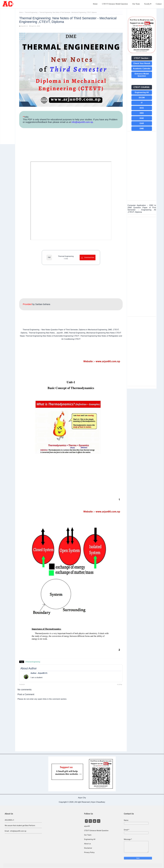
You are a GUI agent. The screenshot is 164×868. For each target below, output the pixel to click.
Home (95, 4)
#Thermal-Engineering (33, 662)
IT (142, 103)
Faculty (147, 4)
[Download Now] (88, 257)
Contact (159, 4)
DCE (142, 108)
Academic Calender (142, 69)
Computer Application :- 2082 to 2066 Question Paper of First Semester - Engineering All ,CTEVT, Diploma (142, 209)
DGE (142, 118)
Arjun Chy (82, 798)
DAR (142, 123)
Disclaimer (88, 848)
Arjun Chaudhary (98, 802)
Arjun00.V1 (24, 26)
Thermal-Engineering (31, 12)
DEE (142, 113)
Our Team (136, 4)
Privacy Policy (89, 852)
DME (142, 129)
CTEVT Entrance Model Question (115, 4)
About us (88, 844)
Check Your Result (142, 63)
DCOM (142, 98)
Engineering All (142, 92)
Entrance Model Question (142, 75)
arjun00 (87, 826)
